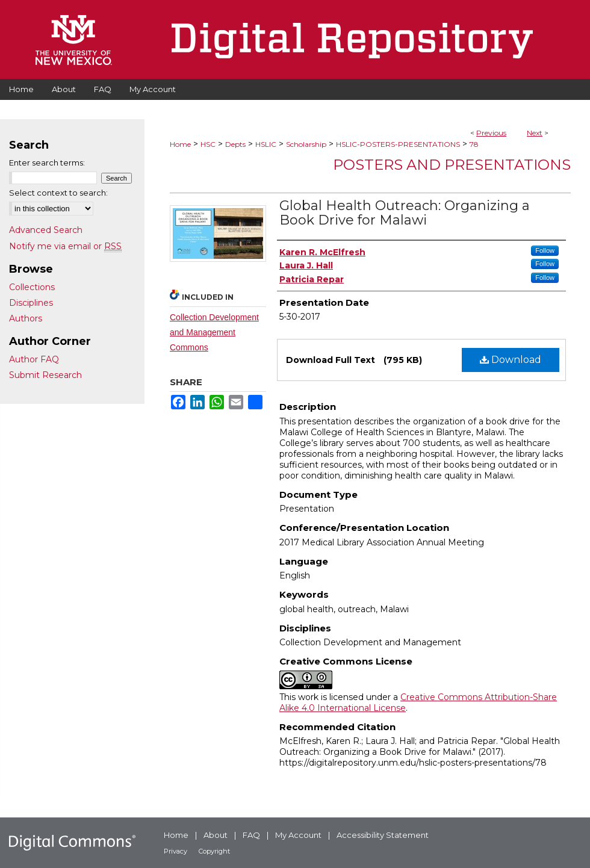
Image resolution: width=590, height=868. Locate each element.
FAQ (251, 835)
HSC (208, 144)
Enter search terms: (47, 163)
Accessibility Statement (383, 835)
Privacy (175, 851)
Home (180, 144)
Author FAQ (34, 359)
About (216, 835)
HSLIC (266, 144)
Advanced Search (46, 230)
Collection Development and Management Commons (214, 332)
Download (511, 360)
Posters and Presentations (452, 165)
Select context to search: (58, 193)
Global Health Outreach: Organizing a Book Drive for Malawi (405, 213)
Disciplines (31, 303)
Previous (491, 133)
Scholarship (306, 144)
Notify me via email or (65, 246)
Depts (235, 144)
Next (535, 133)
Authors (26, 318)
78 (474, 144)
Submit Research (45, 375)
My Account (298, 835)
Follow (545, 250)
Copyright (214, 851)
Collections (32, 287)
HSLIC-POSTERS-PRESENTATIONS (398, 144)
